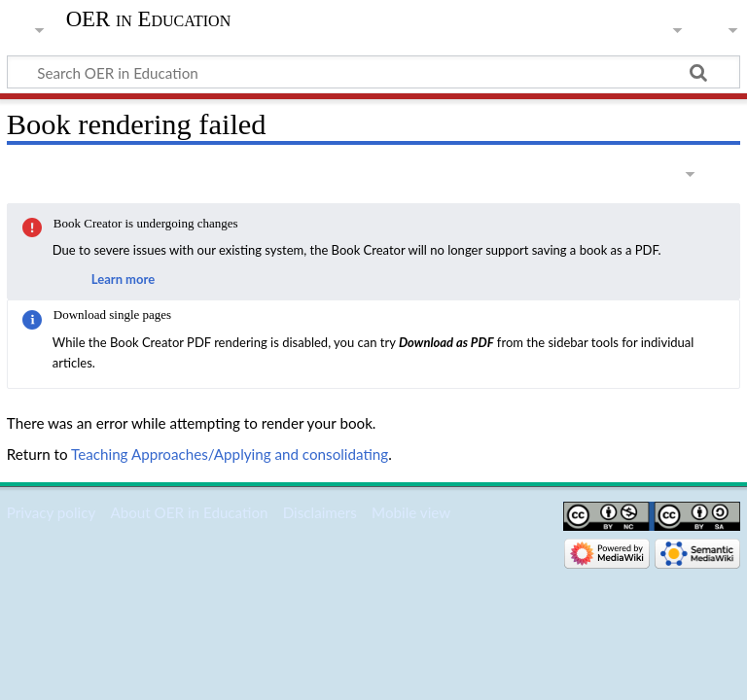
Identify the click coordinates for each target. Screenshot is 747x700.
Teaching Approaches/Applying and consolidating (230, 454)
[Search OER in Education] (373, 72)
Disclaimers (320, 512)
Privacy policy (51, 512)
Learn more (123, 279)
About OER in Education (189, 512)
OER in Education (149, 19)
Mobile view (411, 512)
